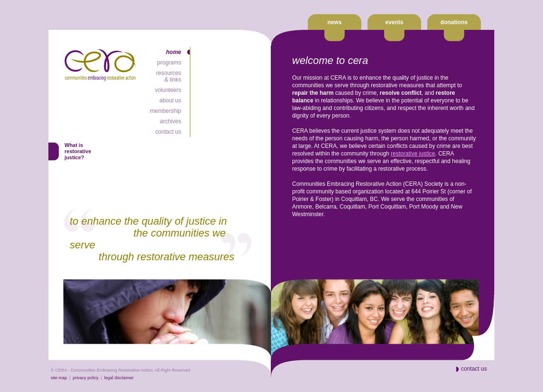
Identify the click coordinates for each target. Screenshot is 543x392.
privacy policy (85, 378)
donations (454, 22)
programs (169, 63)
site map (59, 378)
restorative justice (413, 154)
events (394, 22)
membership (166, 111)
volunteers (168, 90)
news (334, 22)
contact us (168, 132)
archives (170, 121)
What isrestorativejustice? (78, 151)
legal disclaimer (119, 378)
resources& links (169, 76)
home (174, 52)
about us (170, 100)
